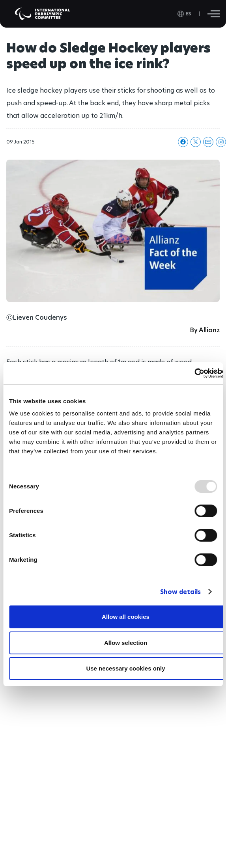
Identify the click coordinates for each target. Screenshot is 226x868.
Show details (180, 592)
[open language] (184, 14)
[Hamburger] (214, 14)
